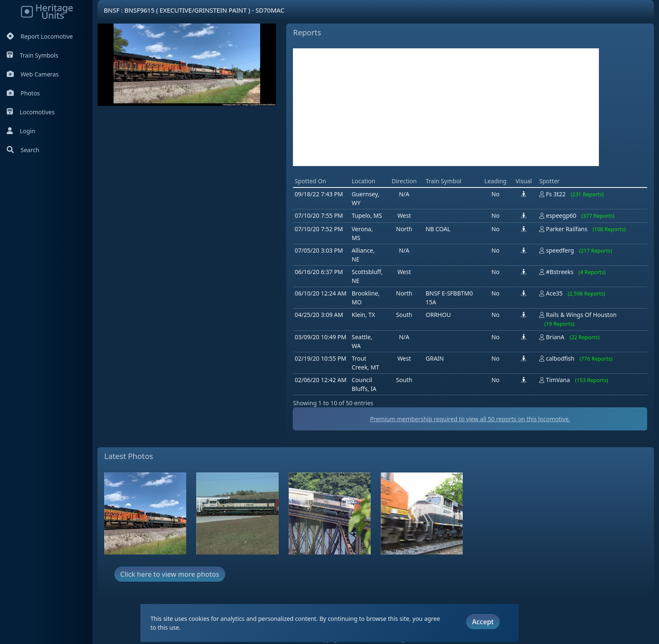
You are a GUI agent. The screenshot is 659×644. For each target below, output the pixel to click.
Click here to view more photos (170, 574)
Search (23, 150)
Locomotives (31, 112)
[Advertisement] (446, 107)
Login (21, 131)
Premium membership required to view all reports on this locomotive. (470, 419)
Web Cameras (33, 74)
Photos (23, 93)
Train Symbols (33, 55)
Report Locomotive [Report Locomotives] (40, 36)
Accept (483, 622)
